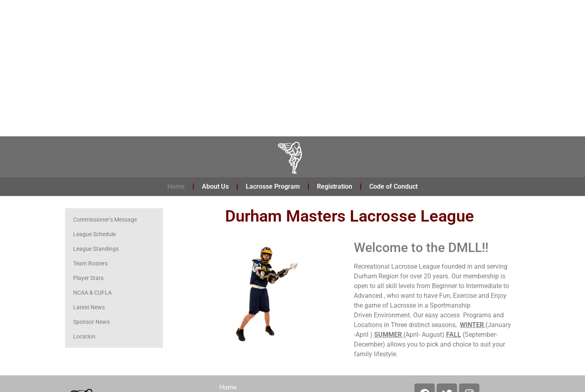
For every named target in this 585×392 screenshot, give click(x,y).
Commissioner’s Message (105, 220)
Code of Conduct (393, 186)
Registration (335, 186)
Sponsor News (91, 322)
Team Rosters (90, 263)
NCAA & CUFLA (92, 293)
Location (84, 336)
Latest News (89, 307)
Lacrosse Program (273, 186)
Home (176, 186)
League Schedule (94, 234)
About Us (215, 186)
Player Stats (88, 278)
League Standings (96, 249)
